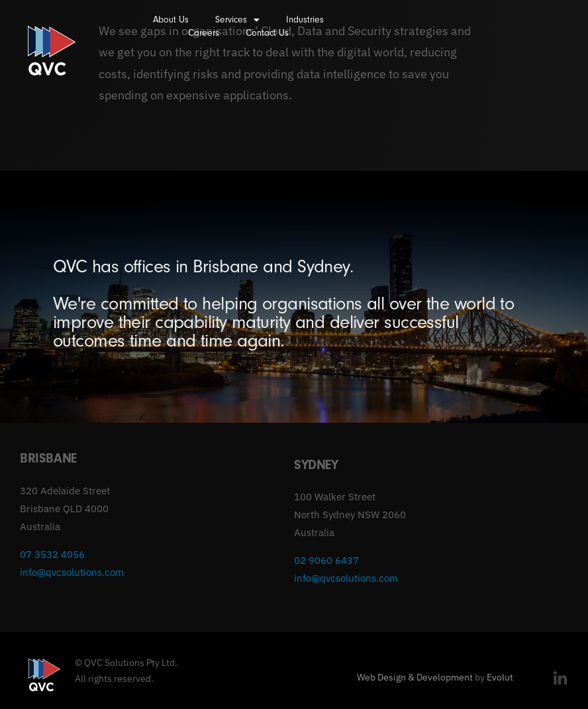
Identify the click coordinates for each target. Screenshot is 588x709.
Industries (305, 20)
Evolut (500, 677)
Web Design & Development (415, 677)
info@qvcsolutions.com (72, 572)
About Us (171, 20)
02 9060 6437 (326, 560)
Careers (204, 33)
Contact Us (267, 33)
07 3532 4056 (52, 554)
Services (237, 20)
